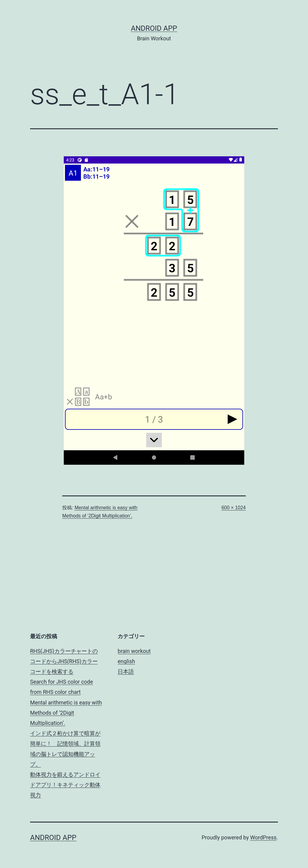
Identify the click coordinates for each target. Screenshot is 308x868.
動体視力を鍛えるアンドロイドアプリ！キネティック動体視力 (65, 785)
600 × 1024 (234, 508)
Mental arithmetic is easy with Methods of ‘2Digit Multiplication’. (66, 713)
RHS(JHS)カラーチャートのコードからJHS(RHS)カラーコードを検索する (64, 661)
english (126, 661)
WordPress (263, 837)
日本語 (126, 671)
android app (154, 28)
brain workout (134, 651)
